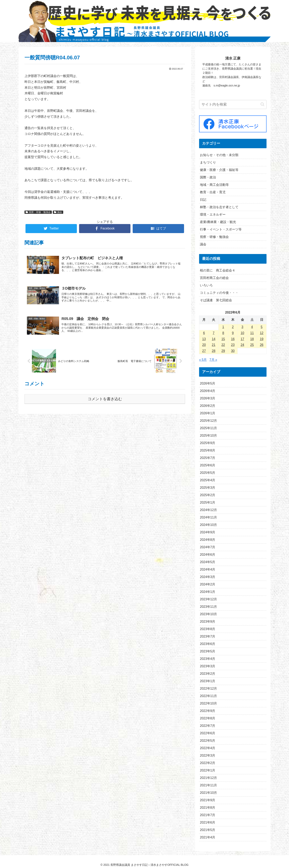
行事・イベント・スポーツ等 (221, 229)
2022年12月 (208, 689)
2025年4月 (208, 480)
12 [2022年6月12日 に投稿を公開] (262, 333)
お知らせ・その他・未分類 (219, 155)
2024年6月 (208, 555)
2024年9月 (208, 532)
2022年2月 (208, 763)
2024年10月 (208, 525)
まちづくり (208, 162)
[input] (233, 104)
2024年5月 (208, 562)
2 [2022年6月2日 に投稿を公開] (233, 327)
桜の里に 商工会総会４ (218, 270)
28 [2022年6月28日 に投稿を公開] (214, 351)
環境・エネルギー (213, 214)
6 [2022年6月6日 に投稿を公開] (204, 333)
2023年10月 (208, 614)
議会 (58, 212)
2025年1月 (208, 502)
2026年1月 (208, 413)
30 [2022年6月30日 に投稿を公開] (233, 351)
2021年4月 (208, 837)
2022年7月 (208, 726)
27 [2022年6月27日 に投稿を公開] (204, 351)
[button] (262, 104)
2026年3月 (208, 398)
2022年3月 (208, 755)
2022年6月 (208, 733)
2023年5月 (208, 651)
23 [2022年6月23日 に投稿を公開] (233, 345)
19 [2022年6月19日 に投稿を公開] (262, 339)
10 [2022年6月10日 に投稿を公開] (242, 333)
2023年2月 (208, 674)
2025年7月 (208, 458)
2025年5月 (208, 473)
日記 (203, 200)
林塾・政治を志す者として (219, 207)
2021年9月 (208, 800)
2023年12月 (208, 599)
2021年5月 (208, 830)
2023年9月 (208, 622)
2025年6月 (208, 465)
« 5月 (203, 360)
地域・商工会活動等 (214, 185)
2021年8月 (208, 808)
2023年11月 (208, 607)
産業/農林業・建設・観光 (218, 222)
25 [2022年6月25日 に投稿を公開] (252, 345)
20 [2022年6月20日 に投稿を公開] (204, 345)
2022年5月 (208, 741)
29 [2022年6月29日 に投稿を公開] (223, 351)
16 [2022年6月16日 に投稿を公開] (233, 339)
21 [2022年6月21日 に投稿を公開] (214, 345)
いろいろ (206, 285)
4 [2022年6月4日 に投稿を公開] (252, 327)
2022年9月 (208, 711)
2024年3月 (208, 577)
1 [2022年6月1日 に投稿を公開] (223, 327)
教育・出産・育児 (213, 192)
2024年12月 (208, 510)
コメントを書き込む (105, 399)
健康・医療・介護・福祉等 (219, 170)
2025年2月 (208, 495)
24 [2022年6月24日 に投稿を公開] (242, 345)
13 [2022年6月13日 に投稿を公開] (204, 339)
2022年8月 (208, 718)
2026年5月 (208, 383)
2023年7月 (208, 636)
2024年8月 (208, 540)
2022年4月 (208, 748)
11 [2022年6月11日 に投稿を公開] (252, 333)
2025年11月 (208, 428)
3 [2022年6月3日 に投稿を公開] (242, 327)
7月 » (213, 360)
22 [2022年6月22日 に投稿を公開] (223, 345)
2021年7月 (208, 815)
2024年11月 (208, 517)
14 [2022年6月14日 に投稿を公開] (214, 339)
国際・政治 (208, 177)
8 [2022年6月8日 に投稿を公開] (223, 333)
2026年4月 (208, 391)
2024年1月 (208, 592)
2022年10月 (208, 703)
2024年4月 (208, 569)
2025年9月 (208, 443)
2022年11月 (208, 696)
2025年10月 (208, 436)
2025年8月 (208, 450)
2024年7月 (208, 547)
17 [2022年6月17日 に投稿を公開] (242, 339)
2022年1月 (208, 770)
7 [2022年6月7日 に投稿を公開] (214, 333)
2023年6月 (208, 644)
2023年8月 (208, 629)
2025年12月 (208, 421)
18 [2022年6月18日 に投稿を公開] (252, 339)
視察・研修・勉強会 (38, 212)
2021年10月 (208, 793)
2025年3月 (208, 488)
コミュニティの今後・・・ (219, 293)
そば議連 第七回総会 (216, 300)
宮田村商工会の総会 (214, 278)
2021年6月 (208, 822)
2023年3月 (208, 666)
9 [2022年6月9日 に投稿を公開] (233, 333)
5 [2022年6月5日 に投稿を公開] (262, 327)
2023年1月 (208, 681)
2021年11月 (208, 785)
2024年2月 (208, 584)
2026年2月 (208, 406)
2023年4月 (208, 659)
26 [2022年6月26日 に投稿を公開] (262, 345)
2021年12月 (208, 778)
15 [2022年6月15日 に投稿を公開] (223, 339)
